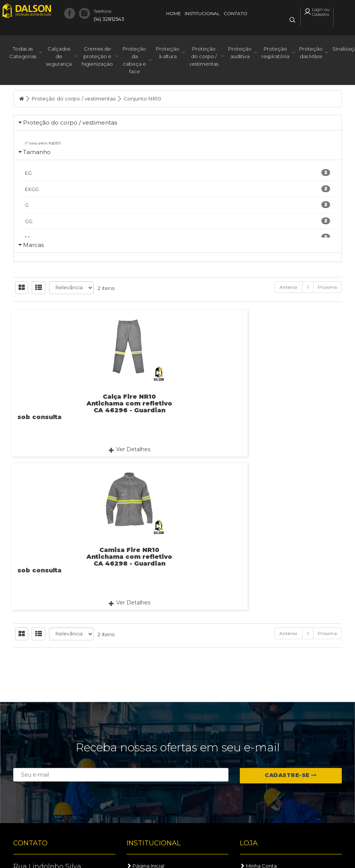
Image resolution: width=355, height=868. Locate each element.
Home (174, 13)
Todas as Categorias (23, 54)
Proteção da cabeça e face (134, 62)
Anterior (289, 353)
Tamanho (37, 167)
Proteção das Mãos (311, 54)
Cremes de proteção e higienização (97, 58)
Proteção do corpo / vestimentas (204, 58)
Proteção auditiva (240, 54)
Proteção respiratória (275, 54)
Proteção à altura (168, 54)
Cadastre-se (291, 775)
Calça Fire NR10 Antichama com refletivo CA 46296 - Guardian (64, 469)
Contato (235, 13)
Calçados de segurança (59, 58)
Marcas (33, 292)
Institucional (202, 13)
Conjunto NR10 (147, 100)
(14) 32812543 (109, 15)
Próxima (327, 353)
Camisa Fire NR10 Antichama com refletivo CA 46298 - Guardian (177, 469)
